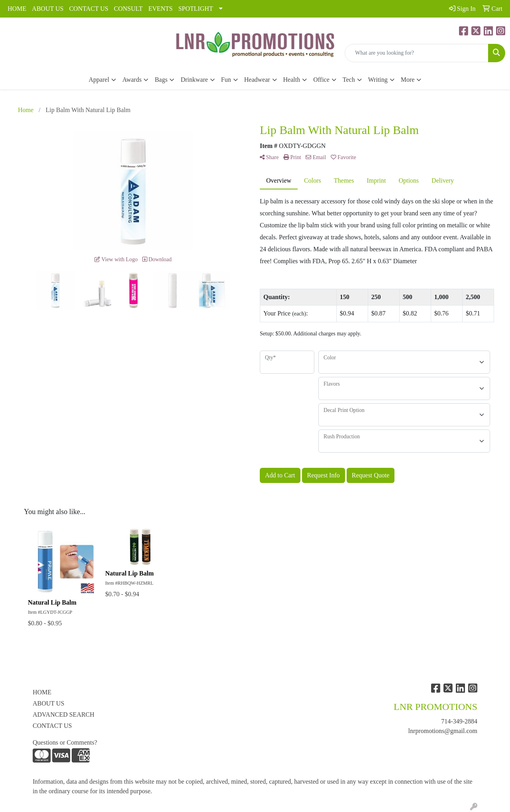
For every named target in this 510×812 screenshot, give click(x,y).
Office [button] (321, 80)
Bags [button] (161, 80)
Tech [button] (349, 80)
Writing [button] (378, 80)
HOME (17, 9)
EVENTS (160, 9)
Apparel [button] (99, 80)
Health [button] (292, 80)
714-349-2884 (459, 721)
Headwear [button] (257, 80)
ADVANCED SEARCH (64, 714)
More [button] (408, 80)
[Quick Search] (417, 53)
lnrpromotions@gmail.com (443, 731)
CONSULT (128, 9)
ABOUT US (48, 9)
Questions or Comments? (65, 742)
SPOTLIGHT (195, 9)
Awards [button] (132, 80)
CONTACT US (88, 9)
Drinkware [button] (194, 80)
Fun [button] (226, 80)
